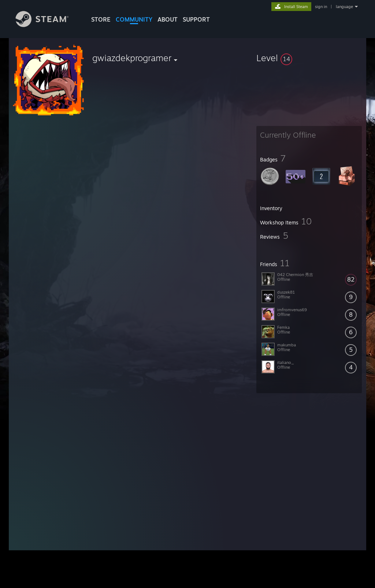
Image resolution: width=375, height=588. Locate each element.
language (344, 7)
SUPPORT (196, 19)
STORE (101, 19)
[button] (309, 58)
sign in (321, 7)
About (168, 19)
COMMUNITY (134, 19)
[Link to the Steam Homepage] (48, 25)
